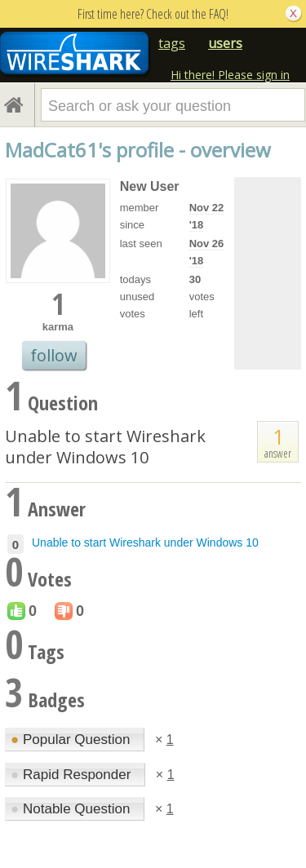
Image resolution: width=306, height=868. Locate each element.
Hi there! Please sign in (230, 75)
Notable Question (72, 809)
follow (54, 355)
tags (172, 43)
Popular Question (72, 740)
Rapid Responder (73, 775)
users (225, 43)
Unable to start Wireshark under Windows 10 (105, 447)
